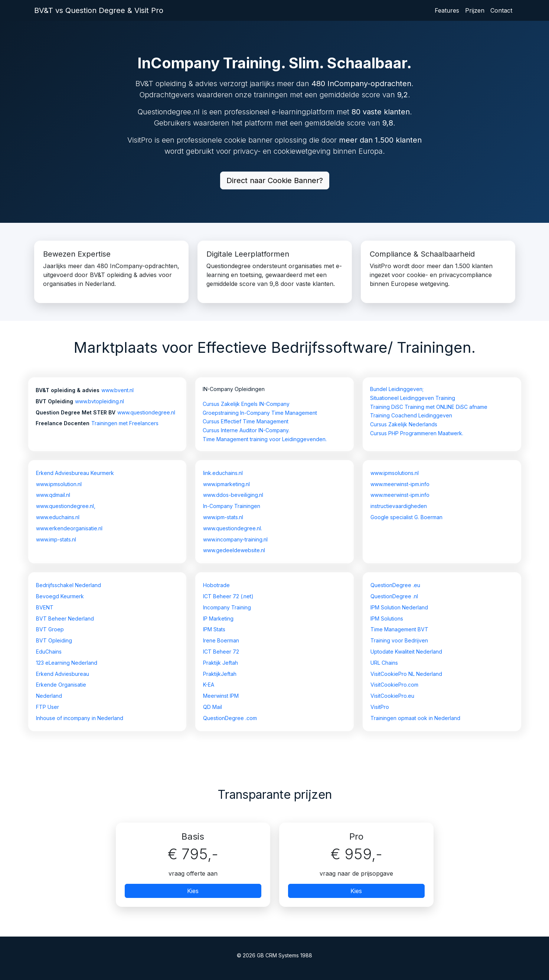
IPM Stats (214, 629)
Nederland (49, 696)
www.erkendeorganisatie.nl (69, 528)
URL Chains (384, 663)
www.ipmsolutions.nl (395, 473)
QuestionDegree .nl (394, 596)
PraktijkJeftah (220, 674)
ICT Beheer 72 (221, 652)
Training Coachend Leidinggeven (411, 415)
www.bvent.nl (117, 390)
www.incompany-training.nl (235, 539)
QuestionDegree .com (230, 718)
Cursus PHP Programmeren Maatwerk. (417, 433)
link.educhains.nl (223, 473)
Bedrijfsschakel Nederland (68, 585)
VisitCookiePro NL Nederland (406, 674)
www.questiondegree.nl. (233, 528)
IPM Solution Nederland (399, 607)
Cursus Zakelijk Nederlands (404, 424)
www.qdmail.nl (53, 495)
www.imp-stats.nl (56, 539)
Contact (501, 10)
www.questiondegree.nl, (66, 506)
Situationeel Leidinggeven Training (413, 398)
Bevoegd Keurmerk (60, 596)
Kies (193, 891)
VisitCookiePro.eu (392, 696)
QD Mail (213, 707)
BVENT (45, 607)
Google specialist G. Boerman (406, 517)
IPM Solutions (387, 618)
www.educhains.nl (58, 517)
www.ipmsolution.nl (59, 484)
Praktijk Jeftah (220, 663)
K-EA (209, 685)
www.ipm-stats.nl (223, 517)
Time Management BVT (399, 629)
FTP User (48, 707)
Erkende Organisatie (61, 685)
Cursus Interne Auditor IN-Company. (246, 430)
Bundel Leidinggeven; (397, 389)
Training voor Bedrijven (399, 640)
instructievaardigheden (399, 506)
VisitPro (380, 707)
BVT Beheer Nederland (65, 618)
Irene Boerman (221, 640)
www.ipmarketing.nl (226, 484)
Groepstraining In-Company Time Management (260, 413)
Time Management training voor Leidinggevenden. (265, 439)
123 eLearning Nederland (67, 663)
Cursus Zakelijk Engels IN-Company (246, 404)
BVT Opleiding (54, 640)
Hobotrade (216, 585)
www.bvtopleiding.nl (99, 401)
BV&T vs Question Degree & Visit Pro (99, 10)
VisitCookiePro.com (394, 685)
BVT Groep (50, 629)
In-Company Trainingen (232, 506)
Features (447, 10)
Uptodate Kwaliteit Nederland (406, 652)
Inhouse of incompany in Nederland (80, 718)
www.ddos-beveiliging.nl (233, 495)
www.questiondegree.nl (146, 412)
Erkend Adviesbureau (63, 674)
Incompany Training (227, 607)
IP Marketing (218, 618)
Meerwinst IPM (221, 696)
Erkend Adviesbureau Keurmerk (75, 473)
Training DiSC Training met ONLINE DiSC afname (429, 407)
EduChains (49, 652)
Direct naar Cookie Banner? (275, 180)
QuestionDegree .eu (395, 585)
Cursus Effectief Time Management (246, 421)
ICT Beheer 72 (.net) (228, 596)
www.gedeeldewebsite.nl (234, 550)
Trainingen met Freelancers (125, 423)
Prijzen (475, 10)
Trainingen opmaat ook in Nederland (415, 718)
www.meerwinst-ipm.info (400, 484)
